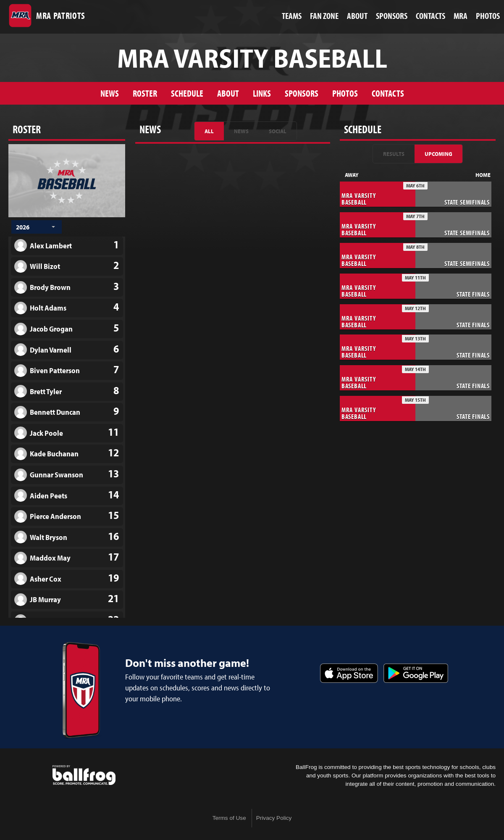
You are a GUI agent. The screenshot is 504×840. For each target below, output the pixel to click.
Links (262, 93)
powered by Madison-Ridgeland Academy (84, 775)
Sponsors (302, 93)
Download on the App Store (349, 673)
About (228, 93)
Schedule (187, 93)
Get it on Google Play (416, 673)
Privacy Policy (274, 818)
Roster (145, 93)
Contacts (388, 93)
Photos (345, 93)
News (110, 93)
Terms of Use (229, 818)
